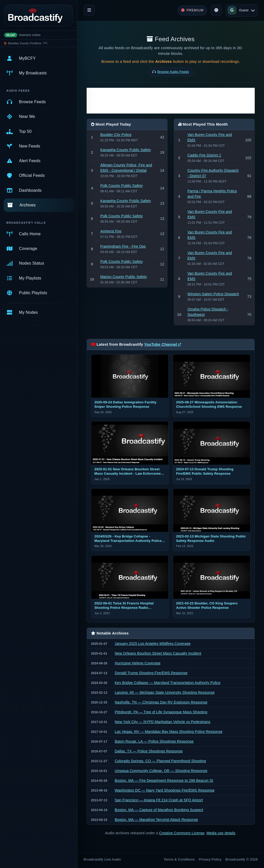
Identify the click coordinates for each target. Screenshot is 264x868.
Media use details (221, 833)
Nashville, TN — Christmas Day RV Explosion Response (161, 702)
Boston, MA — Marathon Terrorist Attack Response (156, 820)
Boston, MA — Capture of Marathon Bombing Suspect (159, 810)
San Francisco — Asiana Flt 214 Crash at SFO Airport (159, 800)
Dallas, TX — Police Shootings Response (149, 751)
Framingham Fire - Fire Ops (123, 246)
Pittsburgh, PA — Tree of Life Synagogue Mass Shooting (161, 712)
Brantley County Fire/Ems (25, 43)
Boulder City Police (116, 135)
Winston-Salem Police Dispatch (213, 294)
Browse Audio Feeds (173, 72)
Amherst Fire (111, 231)
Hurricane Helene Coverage (138, 663)
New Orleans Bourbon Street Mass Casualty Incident (158, 653)
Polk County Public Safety (122, 186)
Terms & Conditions (179, 859)
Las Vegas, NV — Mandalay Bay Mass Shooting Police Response (169, 732)
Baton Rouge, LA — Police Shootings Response (154, 741)
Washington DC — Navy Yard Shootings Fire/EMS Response (165, 790)
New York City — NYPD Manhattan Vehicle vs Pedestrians (163, 722)
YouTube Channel (163, 344)
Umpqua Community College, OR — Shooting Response (161, 771)
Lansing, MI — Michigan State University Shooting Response (165, 692)
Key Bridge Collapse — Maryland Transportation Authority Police (168, 683)
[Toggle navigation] (89, 10)
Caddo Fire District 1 (204, 155)
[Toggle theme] (216, 10)
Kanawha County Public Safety (126, 150)
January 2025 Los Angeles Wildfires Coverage (153, 644)
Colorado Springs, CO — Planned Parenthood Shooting (160, 761)
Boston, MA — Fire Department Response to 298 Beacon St (164, 780)
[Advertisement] (171, 101)
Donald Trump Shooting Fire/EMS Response (151, 673)
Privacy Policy (210, 859)
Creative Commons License (182, 833)
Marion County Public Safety (124, 277)
